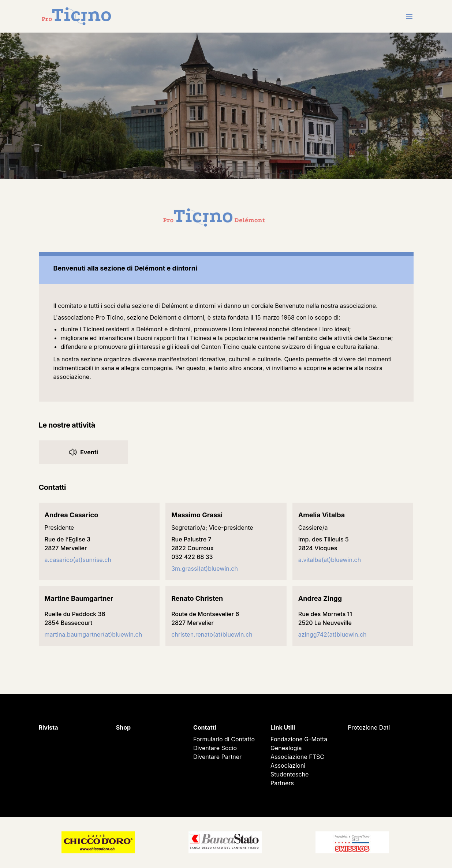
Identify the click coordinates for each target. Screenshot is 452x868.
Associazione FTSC (297, 757)
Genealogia (286, 748)
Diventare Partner (217, 757)
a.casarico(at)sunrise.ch (78, 560)
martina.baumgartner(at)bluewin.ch (94, 634)
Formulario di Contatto (224, 739)
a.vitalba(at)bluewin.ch (330, 560)
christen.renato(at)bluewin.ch (212, 634)
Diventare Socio (215, 748)
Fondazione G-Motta (299, 739)
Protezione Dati (369, 727)
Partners (282, 783)
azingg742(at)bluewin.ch (333, 634)
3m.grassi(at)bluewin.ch (205, 569)
